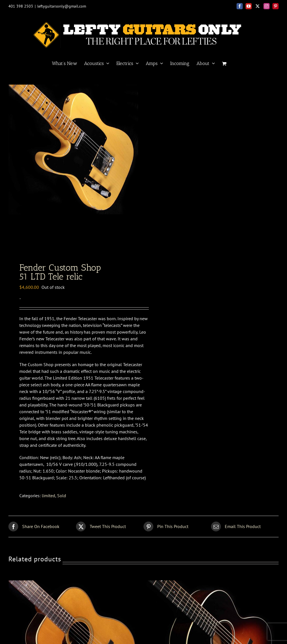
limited (48, 499)
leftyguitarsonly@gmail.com (62, 6)
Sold (62, 499)
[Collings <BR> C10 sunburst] (212, 587)
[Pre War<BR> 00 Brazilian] (75, 587)
